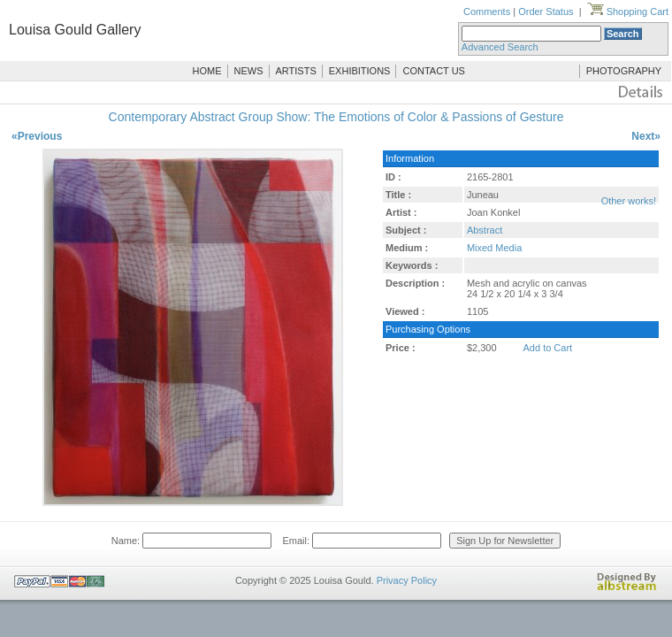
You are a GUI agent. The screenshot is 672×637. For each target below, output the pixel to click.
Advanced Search (500, 47)
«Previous (37, 136)
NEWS (249, 71)
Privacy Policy (407, 580)
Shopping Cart (628, 12)
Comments (487, 12)
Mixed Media (494, 248)
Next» (646, 136)
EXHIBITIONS (360, 71)
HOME (207, 71)
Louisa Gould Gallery (75, 30)
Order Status (546, 12)
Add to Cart (548, 348)
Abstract (485, 230)
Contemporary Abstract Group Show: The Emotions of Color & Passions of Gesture (336, 117)
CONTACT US (434, 71)
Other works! (629, 201)
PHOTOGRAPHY (624, 71)
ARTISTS (296, 71)
